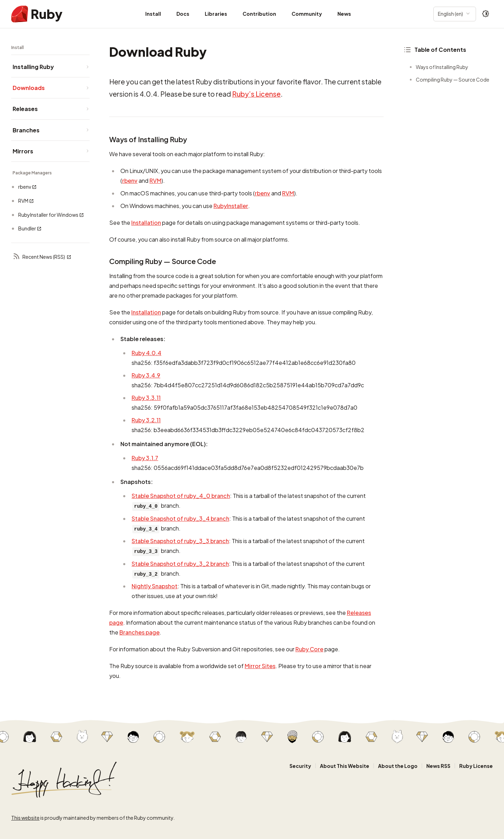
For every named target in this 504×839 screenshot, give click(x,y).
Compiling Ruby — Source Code (453, 79)
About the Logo (398, 766)
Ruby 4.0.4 (146, 353)
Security (300, 766)
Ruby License (476, 766)
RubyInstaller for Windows (51, 215)
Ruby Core (309, 649)
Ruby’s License (256, 94)
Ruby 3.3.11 (146, 398)
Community (307, 14)
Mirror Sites (260, 666)
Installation (146, 223)
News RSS (438, 766)
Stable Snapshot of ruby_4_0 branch (181, 496)
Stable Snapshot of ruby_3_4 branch (180, 518)
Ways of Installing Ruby (442, 67)
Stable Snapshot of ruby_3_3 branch (180, 541)
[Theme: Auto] (486, 14)
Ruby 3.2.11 (146, 420)
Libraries (216, 14)
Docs (183, 14)
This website (25, 818)
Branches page (139, 632)
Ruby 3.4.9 (146, 375)
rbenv (27, 187)
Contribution (259, 14)
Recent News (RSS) (42, 257)
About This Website (345, 766)
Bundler (30, 228)
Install (153, 14)
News (344, 14)
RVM (26, 201)
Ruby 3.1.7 (145, 458)
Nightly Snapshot (155, 586)
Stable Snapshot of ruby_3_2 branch (180, 564)
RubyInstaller (231, 206)
